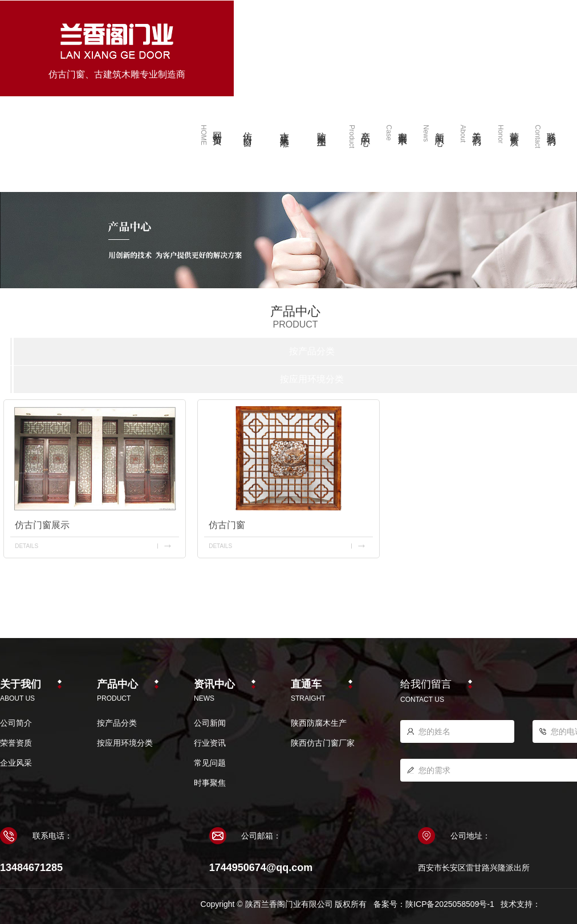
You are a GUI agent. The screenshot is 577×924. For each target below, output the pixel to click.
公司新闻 (210, 723)
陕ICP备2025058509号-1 (450, 904)
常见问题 (210, 763)
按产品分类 (312, 351)
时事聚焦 (210, 783)
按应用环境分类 (312, 379)
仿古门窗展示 (42, 525)
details (27, 546)
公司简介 (16, 723)
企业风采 (16, 763)
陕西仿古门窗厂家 (323, 743)
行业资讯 (210, 743)
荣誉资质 (16, 743)
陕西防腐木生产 (319, 723)
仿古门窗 (227, 525)
